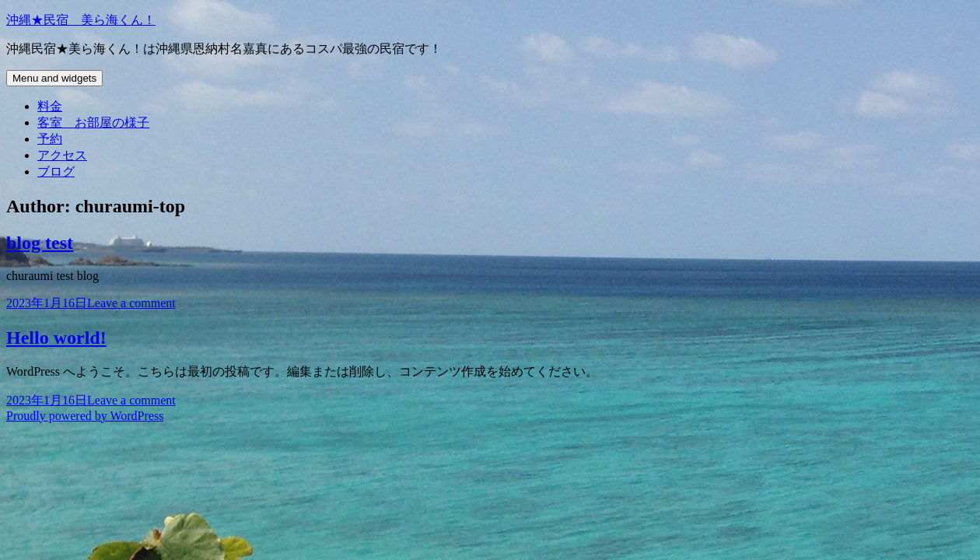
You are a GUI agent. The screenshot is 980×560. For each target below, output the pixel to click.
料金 (50, 106)
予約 (50, 139)
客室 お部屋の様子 (93, 122)
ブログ (56, 171)
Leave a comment (131, 303)
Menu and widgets (54, 78)
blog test (40, 243)
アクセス (62, 155)
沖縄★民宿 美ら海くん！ (81, 20)
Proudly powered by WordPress (85, 416)
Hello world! (56, 338)
